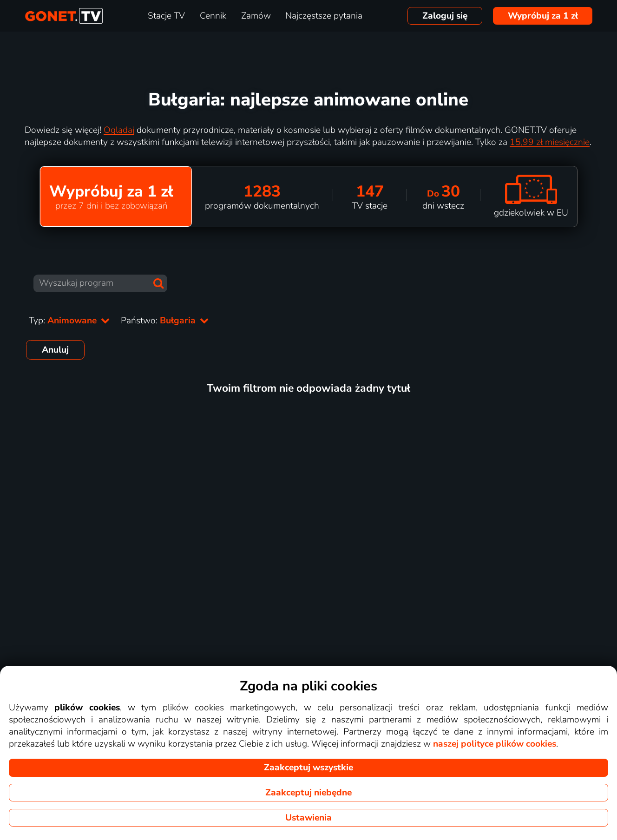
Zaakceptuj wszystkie (308, 768)
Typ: (69, 321)
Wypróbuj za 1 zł (543, 16)
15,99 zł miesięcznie (550, 142)
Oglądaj (119, 130)
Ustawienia (308, 818)
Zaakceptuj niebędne (308, 793)
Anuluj (55, 350)
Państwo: (165, 321)
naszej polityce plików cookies (495, 744)
